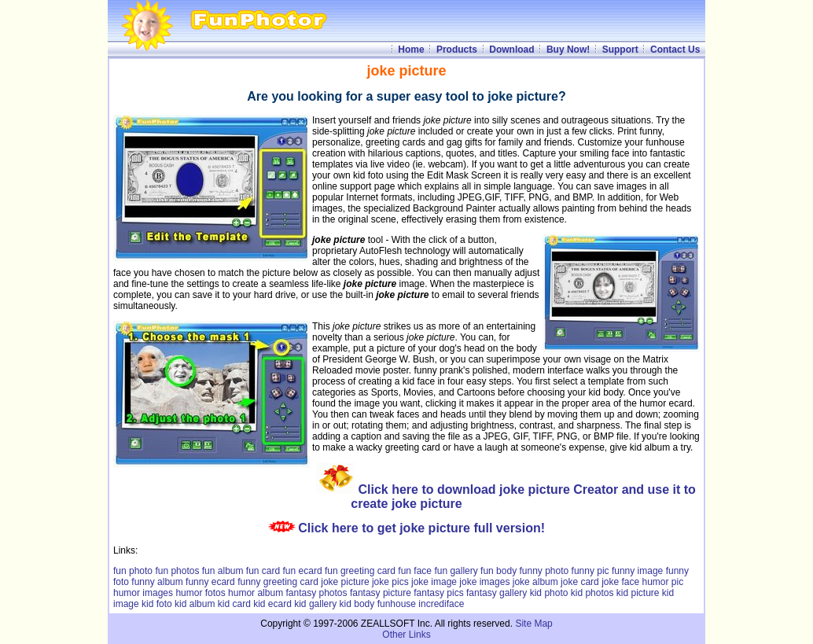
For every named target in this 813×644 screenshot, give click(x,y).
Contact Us (675, 50)
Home (411, 50)
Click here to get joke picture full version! (421, 528)
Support (620, 50)
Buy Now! (568, 50)
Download (511, 50)
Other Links (406, 635)
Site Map (533, 624)
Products (457, 50)
